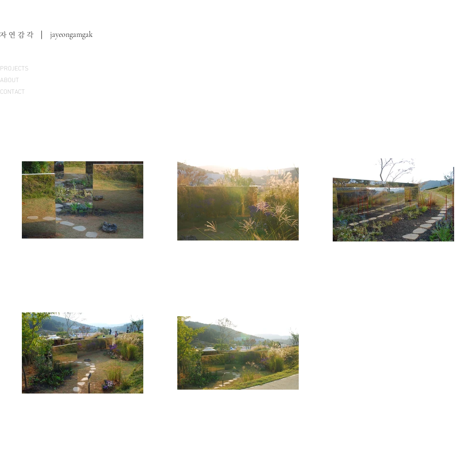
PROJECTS (14, 69)
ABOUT (9, 81)
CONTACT (12, 92)
